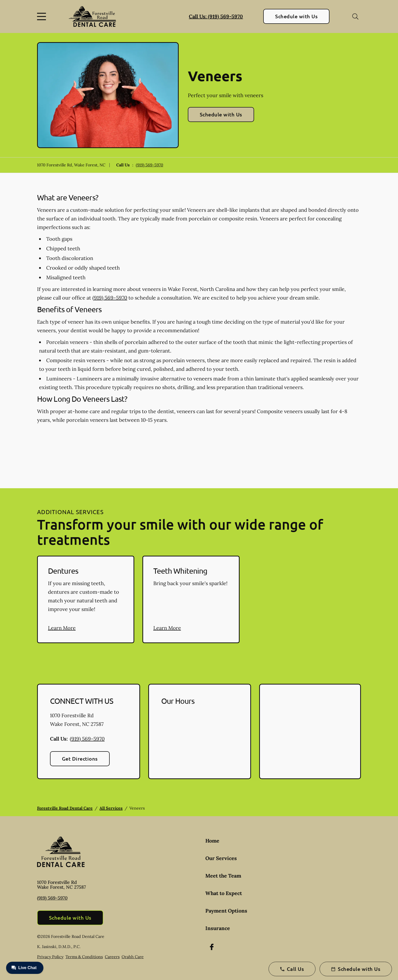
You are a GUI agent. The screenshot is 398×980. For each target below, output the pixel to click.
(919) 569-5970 (150, 165)
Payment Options (226, 911)
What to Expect (224, 893)
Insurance (218, 928)
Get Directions (80, 759)
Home (212, 841)
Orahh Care (133, 957)
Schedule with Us (296, 16)
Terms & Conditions (84, 957)
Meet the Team (223, 876)
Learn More (62, 628)
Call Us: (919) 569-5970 (216, 16)
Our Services (221, 858)
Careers (112, 957)
